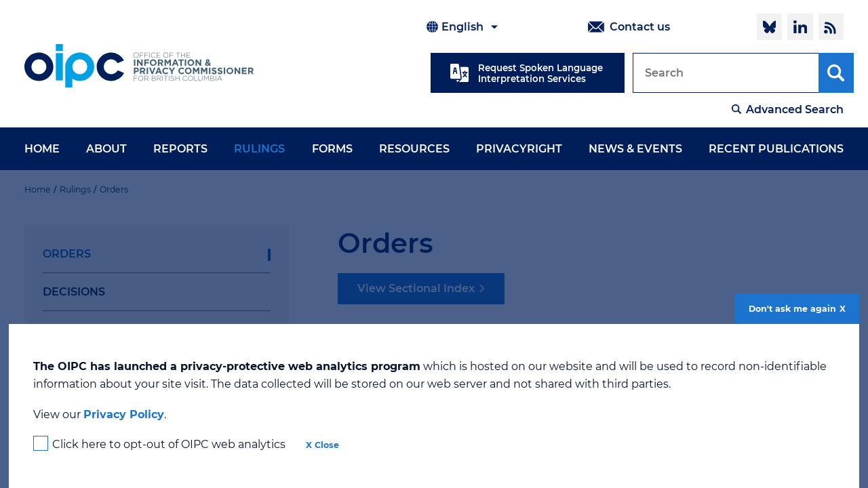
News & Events (635, 149)
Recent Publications (776, 149)
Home (42, 149)
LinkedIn (800, 26)
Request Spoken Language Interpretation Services (540, 73)
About (106, 149)
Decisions (74, 292)
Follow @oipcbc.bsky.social (769, 26)
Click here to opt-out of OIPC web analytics (169, 444)
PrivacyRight (519, 149)
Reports (180, 149)
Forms (332, 149)
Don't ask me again (792, 309)
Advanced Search (795, 109)
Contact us (640, 27)
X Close (322, 445)
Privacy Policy (124, 414)
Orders (67, 254)
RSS (831, 26)
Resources (414, 149)
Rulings (259, 149)
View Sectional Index (416, 288)
